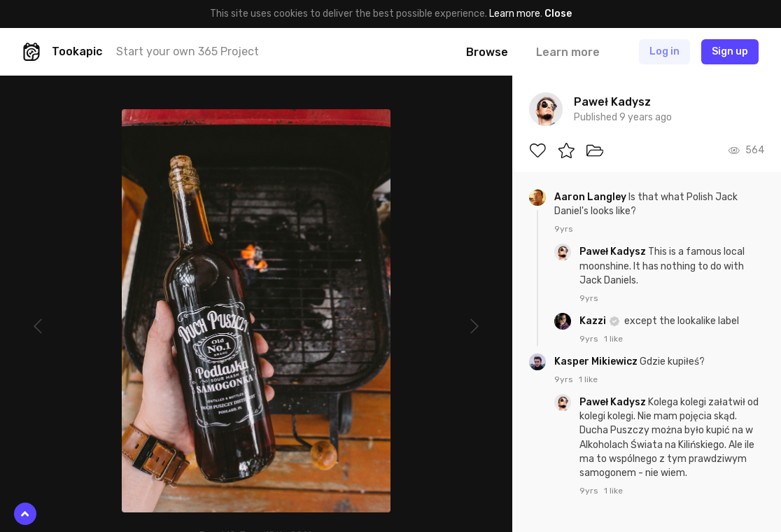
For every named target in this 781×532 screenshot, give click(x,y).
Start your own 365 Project (188, 51)
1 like (613, 339)
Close (558, 14)
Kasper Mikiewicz (597, 362)
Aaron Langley (591, 197)
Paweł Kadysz (614, 252)
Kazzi (594, 321)
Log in (664, 51)
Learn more (515, 14)
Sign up (730, 51)
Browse (487, 52)
